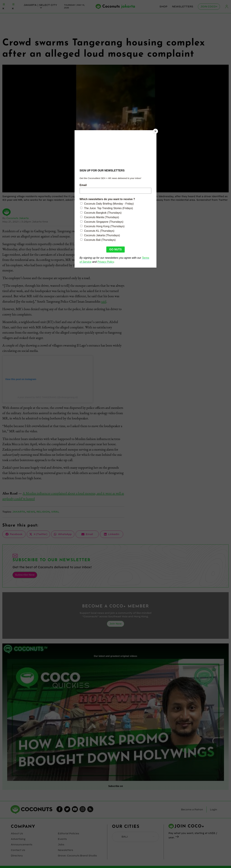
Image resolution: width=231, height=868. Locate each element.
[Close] (156, 131)
